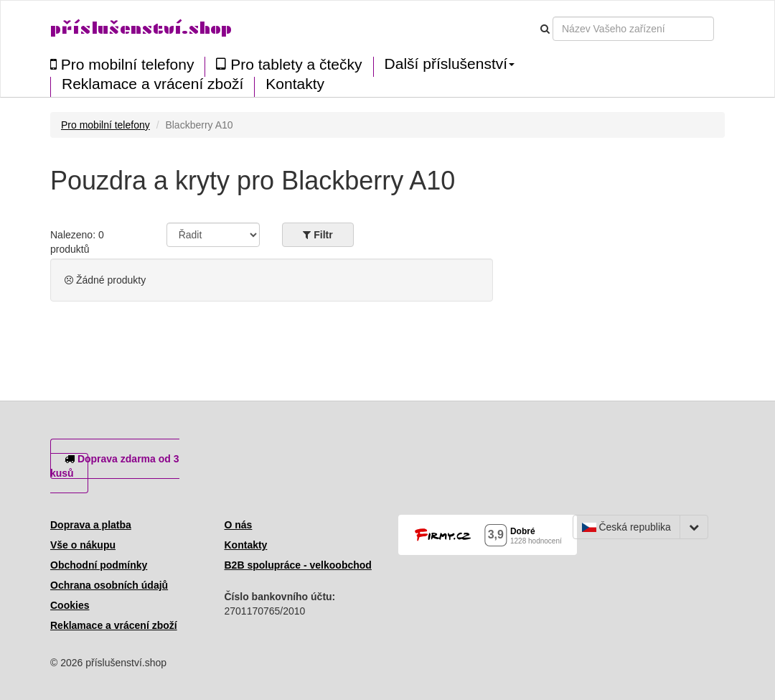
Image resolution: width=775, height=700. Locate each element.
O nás (239, 525)
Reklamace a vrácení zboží (152, 84)
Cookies (70, 605)
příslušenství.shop (141, 28)
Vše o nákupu (83, 545)
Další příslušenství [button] (450, 64)
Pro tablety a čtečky (289, 64)
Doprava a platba (91, 525)
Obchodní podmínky (99, 565)
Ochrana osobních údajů (109, 585)
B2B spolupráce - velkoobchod (298, 565)
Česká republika (626, 527)
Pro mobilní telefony (122, 64)
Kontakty (295, 84)
